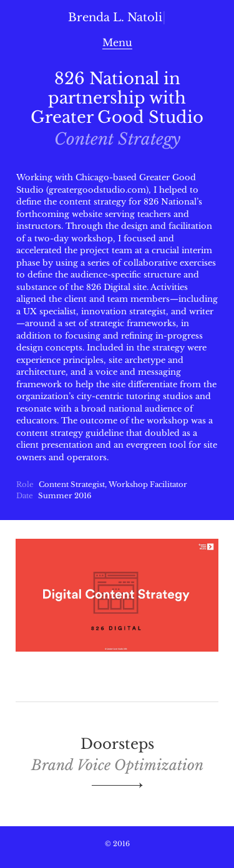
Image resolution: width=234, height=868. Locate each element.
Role (25, 485)
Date (25, 496)
